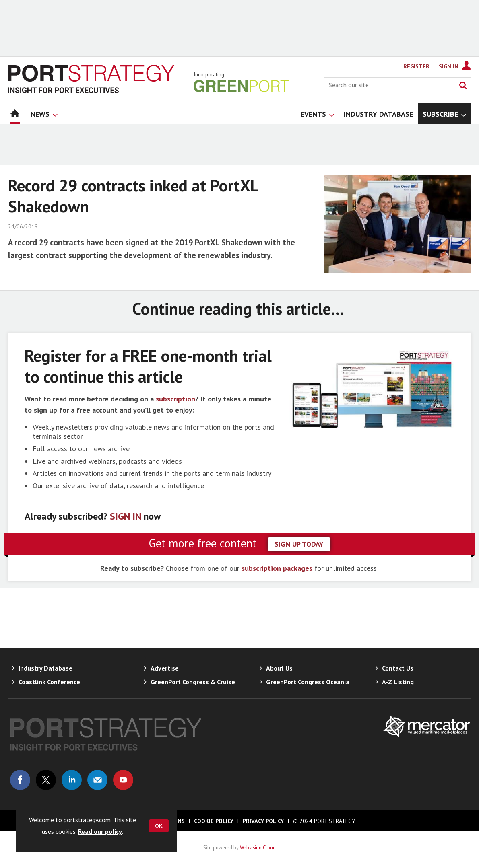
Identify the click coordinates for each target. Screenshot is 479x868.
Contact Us (398, 668)
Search (463, 85)
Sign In (449, 66)
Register (416, 66)
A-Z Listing (398, 682)
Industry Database (45, 668)
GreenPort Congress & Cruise (193, 682)
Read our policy (100, 831)
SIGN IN (126, 516)
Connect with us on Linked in (72, 780)
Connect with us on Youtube (123, 780)
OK (159, 826)
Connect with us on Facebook (20, 780)
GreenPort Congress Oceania (308, 682)
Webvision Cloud (258, 847)
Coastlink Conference (49, 682)
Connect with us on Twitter (46, 780)
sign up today (299, 544)
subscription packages (277, 568)
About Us (279, 668)
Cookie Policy (214, 821)
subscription (175, 399)
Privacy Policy (263, 821)
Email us (97, 780)
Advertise (165, 668)
